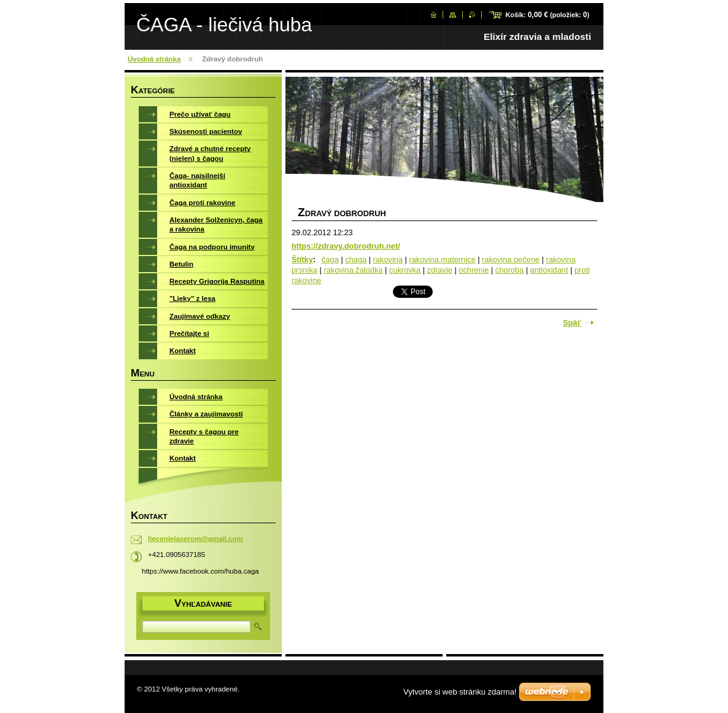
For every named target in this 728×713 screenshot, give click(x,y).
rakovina (388, 259)
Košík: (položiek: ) (547, 15)
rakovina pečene (511, 259)
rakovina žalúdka (353, 270)
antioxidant (549, 270)
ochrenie (474, 270)
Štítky (302, 259)
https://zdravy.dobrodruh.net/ (346, 246)
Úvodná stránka (154, 59)
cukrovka (405, 270)
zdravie (440, 270)
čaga (330, 259)
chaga (356, 259)
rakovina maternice (442, 259)
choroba (509, 270)
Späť (572, 323)
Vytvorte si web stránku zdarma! (460, 692)
